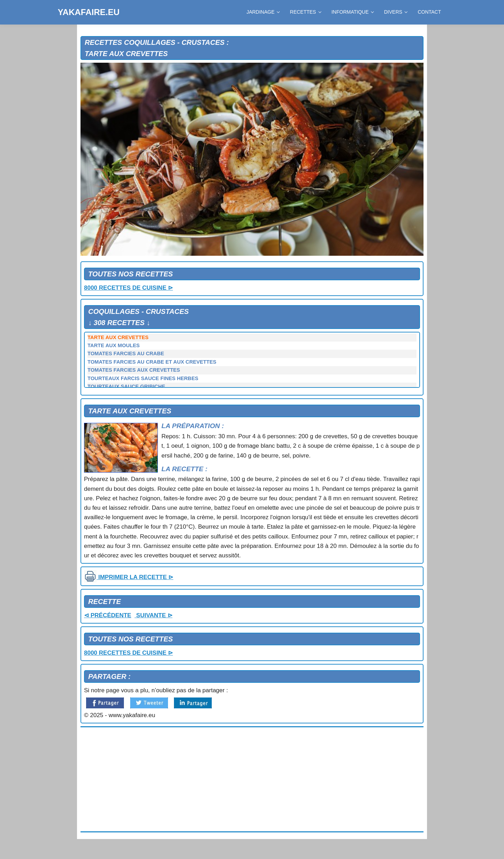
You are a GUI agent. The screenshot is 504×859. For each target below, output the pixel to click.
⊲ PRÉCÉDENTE (108, 615)
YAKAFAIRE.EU (89, 12)
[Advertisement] (252, 779)
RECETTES (305, 12)
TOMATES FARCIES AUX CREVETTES (134, 370)
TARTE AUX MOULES (114, 345)
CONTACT (429, 12)
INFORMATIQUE (352, 12)
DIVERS (395, 12)
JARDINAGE (263, 12)
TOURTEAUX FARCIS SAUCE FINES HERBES (143, 378)
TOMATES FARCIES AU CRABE (126, 353)
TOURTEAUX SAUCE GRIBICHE (126, 386)
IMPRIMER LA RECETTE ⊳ (129, 577)
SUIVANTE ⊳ (153, 615)
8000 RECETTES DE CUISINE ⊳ (128, 288)
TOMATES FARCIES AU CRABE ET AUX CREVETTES (152, 362)
